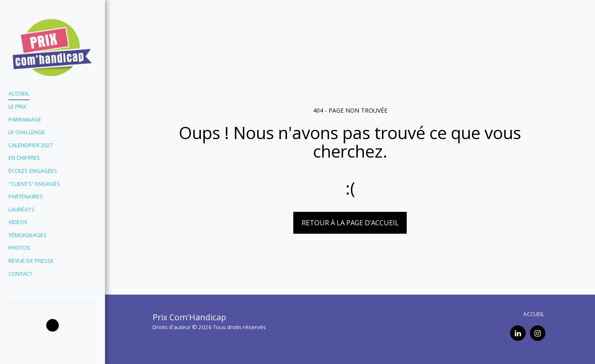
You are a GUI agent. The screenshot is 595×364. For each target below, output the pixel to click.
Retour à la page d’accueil (350, 223)
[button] (53, 325)
